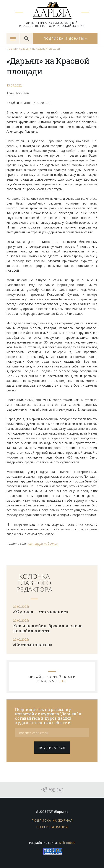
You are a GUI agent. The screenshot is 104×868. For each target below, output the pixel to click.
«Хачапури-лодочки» (43, 544)
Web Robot (67, 843)
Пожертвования (52, 827)
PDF (63, 681)
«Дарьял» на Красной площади (39, 49)
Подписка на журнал (52, 820)
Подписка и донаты (64, 38)
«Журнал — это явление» (41, 612)
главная (12, 49)
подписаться (52, 748)
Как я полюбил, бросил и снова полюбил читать (48, 628)
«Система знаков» (32, 645)
